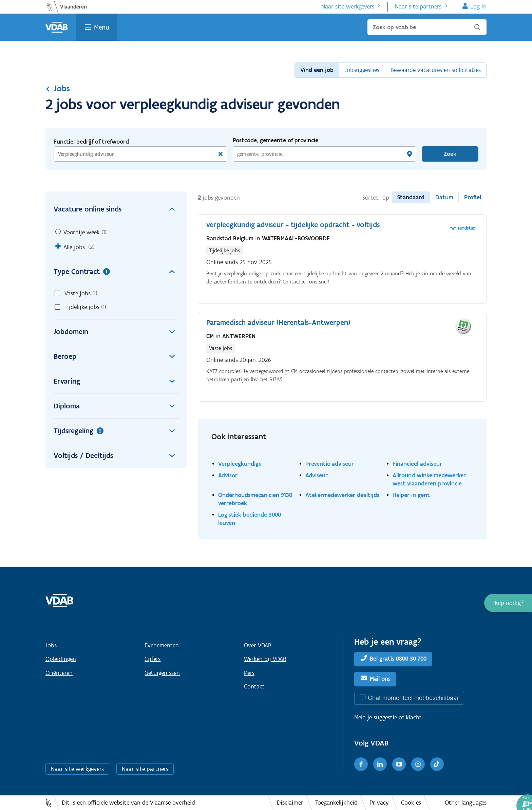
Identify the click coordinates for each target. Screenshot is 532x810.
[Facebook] (361, 764)
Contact (254, 686)
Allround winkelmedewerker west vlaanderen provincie (429, 479)
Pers (249, 673)
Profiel (473, 197)
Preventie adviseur (330, 464)
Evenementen (162, 645)
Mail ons (380, 679)
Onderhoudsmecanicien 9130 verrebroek (255, 499)
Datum (444, 197)
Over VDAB (258, 645)
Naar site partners (418, 6)
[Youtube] (399, 764)
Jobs (58, 88)
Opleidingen (61, 659)
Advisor (228, 475)
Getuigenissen (162, 673)
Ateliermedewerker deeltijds (342, 495)
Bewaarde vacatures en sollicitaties (436, 70)
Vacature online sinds (116, 209)
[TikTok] (437, 764)
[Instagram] (418, 764)
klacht (414, 717)
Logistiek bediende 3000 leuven (250, 519)
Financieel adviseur (417, 464)
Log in (478, 6)
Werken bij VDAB (265, 659)
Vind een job (317, 70)
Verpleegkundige (240, 464)
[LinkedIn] (380, 764)
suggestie (385, 717)
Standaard (411, 197)
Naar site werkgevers (348, 6)
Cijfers (153, 659)
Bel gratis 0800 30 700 (398, 659)
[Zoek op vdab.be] (427, 27)
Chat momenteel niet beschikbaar (413, 698)
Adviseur (317, 475)
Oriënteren (59, 673)
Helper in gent (411, 495)
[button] (508, 603)
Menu (102, 27)
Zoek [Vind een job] (450, 154)
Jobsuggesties (362, 70)
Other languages (466, 803)
